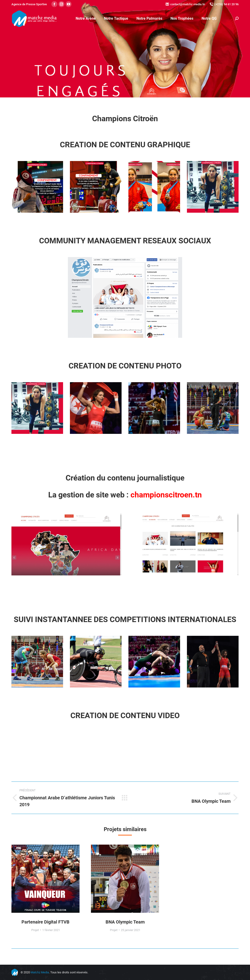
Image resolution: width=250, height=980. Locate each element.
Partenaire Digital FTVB (45, 922)
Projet (35, 930)
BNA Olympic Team (125, 922)
